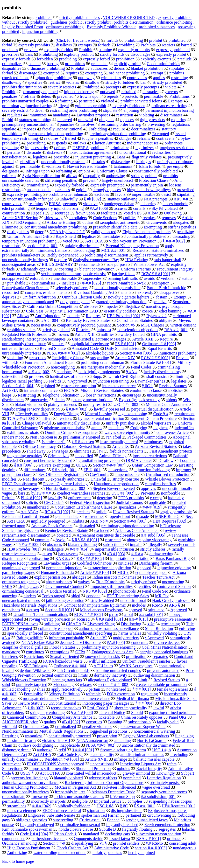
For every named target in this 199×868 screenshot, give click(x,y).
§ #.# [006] (23, 465)
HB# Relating (137, 260)
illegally (155, 544)
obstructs (54, 544)
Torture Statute (30, 703)
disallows (64, 45)
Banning (115, 722)
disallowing (12, 82)
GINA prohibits (164, 334)
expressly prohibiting (25, 194)
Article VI (98, 638)
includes (139, 605)
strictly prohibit (98, 22)
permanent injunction (64, 568)
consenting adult (183, 843)
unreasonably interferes (22, 353)
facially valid (168, 722)
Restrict (139, 250)
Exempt (180, 297)
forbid (7, 45)
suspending (100, 358)
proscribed (186, 190)
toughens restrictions (177, 148)
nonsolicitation (14, 157)
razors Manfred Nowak (126, 283)
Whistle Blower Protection (167, 479)
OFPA (80, 652)
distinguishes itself (126, 811)
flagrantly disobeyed (37, 825)
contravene (165, 138)
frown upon (85, 213)
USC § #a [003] (127, 404)
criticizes (125, 563)
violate (171, 87)
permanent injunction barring (170, 110)
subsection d (12, 376)
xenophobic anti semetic (120, 222)
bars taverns (68, 554)
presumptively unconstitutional (28, 124)
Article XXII (143, 339)
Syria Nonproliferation (41, 176)
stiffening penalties (61, 180)
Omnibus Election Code (82, 297)
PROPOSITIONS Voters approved (56, 764)
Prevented (24, 629)
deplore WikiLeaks (35, 671)
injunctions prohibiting (177, 353)
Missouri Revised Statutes (102, 390)
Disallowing (131, 624)
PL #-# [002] (31, 498)
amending (123, 741)
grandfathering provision (99, 460)
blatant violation (28, 404)
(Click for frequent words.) (78, 40)
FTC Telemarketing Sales (128, 596)
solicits (32, 502)
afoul (129, 614)
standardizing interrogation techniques (34, 339)
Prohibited (91, 87)
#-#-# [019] (152, 507)
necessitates (41, 325)
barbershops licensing (50, 839)
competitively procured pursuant (84, 325)
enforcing (187, 629)
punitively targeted (32, 685)
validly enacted (104, 232)
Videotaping (63, 685)
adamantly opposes (37, 269)
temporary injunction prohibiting (29, 241)
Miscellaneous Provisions (101, 610)
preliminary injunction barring (27, 106)
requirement (184, 414)
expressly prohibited (173, 50)
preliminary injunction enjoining (109, 647)
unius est (104, 330)
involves (88, 124)
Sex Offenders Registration (61, 474)
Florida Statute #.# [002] (66, 488)
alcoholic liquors (100, 353)
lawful (159, 708)
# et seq (33, 610)
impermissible (143, 194)
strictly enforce (143, 582)
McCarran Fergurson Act (75, 787)
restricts (168, 45)
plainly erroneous (62, 404)
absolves (91, 306)
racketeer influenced (119, 787)
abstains (98, 162)
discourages (140, 54)
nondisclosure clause (76, 829)
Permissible (34, 694)
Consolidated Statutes (135, 320)
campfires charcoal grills (23, 647)
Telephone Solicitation (61, 395)
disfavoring (121, 162)
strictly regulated (56, 330)
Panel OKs (178, 717)
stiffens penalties (182, 227)
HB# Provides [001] (24, 549)
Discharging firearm (156, 563)
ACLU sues (103, 666)
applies (159, 78)
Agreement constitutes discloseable (106, 535)
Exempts (175, 101)
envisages (60, 451)
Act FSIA (10, 390)
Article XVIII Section (20, 218)
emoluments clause (146, 390)
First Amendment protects (171, 451)
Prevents (148, 493)
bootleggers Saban (119, 204)
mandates (116, 428)
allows (72, 176)
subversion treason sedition (159, 834)
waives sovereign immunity (127, 432)
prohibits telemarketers (21, 255)
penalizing (185, 232)
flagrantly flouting (137, 829)
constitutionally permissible (118, 288)
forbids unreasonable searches (79, 797)
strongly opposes (107, 190)
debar (39, 110)
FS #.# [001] (125, 344)
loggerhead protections (109, 731)
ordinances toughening (21, 582)
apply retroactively (67, 689)
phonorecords (125, 591)
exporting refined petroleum (173, 713)
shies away (54, 218)
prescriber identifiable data (115, 227)
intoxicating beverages (21, 488)
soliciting (52, 624)
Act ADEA (42, 755)
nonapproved (13, 278)
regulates (15, 115)
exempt (157, 73)
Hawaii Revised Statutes (87, 166)
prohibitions (75, 64)
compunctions (14, 839)
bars (22, 493)
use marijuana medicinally (103, 367)
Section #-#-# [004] (18, 386)
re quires (51, 138)
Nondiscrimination (18, 731)
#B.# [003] (116, 554)
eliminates (83, 451)
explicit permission (50, 577)
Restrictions (34, 657)
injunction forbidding (152, 470)
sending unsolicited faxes (147, 820)
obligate (166, 320)
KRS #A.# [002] (90, 558)
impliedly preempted (48, 521)
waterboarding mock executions (60, 853)
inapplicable (70, 745)
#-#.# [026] (92, 283)
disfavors (55, 152)
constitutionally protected (70, 736)
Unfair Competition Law (152, 465)
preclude (185, 59)
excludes (102, 194)
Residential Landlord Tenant (26, 516)
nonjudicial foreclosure (90, 344)
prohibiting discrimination (106, 255)
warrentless (94, 516)
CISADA (74, 624)
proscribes (11, 54)
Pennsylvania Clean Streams (26, 288)
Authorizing (17, 853)
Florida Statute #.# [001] (151, 362)
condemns (140, 643)
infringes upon (38, 171)
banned (34, 64)
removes (169, 218)
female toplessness (173, 689)
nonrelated (132, 778)
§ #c (151, 624)
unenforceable (65, 278)
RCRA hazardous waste (63, 661)
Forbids (55, 381)
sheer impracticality (131, 708)
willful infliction (102, 661)
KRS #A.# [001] (85, 540)
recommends (90, 264)
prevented (65, 96)
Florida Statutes (62, 647)
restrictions (11, 246)
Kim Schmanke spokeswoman (27, 829)
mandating (62, 115)
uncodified (84, 456)
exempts (85, 45)
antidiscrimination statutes (142, 755)
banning (105, 50)
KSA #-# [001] (149, 839)
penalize (159, 302)
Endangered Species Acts (112, 652)
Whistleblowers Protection (24, 680)
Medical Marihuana (133, 699)
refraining (64, 171)
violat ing (15, 358)
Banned (113, 820)
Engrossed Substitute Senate (51, 815)
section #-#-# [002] (114, 685)
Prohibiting (48, 54)
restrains (35, 204)
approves (148, 488)
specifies (35, 82)
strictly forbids (112, 54)
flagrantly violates (147, 157)
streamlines (17, 806)
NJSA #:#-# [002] (101, 745)
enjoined (48, 386)
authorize (45, 750)
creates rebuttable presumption (161, 685)
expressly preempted (108, 185)
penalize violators (97, 727)
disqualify (91, 176)
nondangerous (185, 848)
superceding (63, 820)
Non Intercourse (44, 437)
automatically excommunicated (28, 302)
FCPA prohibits (131, 498)
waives (84, 582)
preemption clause (17, 474)
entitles (145, 586)
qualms (50, 722)
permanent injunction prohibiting (56, 134)
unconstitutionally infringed (30, 199)
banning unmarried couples (118, 671)
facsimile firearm (22, 741)
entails (126, 292)
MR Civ (162, 596)
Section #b (126, 325)
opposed (144, 568)
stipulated (156, 610)
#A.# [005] (116, 643)
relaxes (86, 685)
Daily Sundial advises (123, 348)
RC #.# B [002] (57, 512)
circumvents (157, 222)
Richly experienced (62, 255)
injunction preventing (93, 157)
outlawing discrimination (154, 675)
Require (166, 339)
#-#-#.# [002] (39, 372)
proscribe (61, 157)
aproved (136, 610)
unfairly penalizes (107, 853)
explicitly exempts (156, 59)
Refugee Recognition (20, 563)
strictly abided (102, 600)
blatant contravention (97, 269)
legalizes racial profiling (22, 381)
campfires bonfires (160, 484)
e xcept (156, 498)
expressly (145, 292)
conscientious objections (138, 330)
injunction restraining (111, 381)
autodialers (78, 218)
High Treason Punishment (29, 848)
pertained (133, 815)
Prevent (182, 358)
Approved (179, 610)
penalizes (10, 96)
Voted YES (133, 213)
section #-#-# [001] (43, 246)
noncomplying (63, 367)
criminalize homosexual (80, 825)
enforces (9, 176)
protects (131, 96)
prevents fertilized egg (29, 778)
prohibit (156, 40)
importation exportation (130, 558)
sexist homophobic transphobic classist (73, 274)
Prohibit (86, 50)
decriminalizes (143, 129)
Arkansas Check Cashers (52, 526)
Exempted (161, 134)
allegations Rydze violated (110, 680)
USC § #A (105, 806)
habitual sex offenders (68, 376)
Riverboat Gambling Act (94, 292)
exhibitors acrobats (23, 432)
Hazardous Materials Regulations (30, 605)
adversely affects (103, 778)
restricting (179, 78)
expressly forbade (70, 185)
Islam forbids (150, 166)
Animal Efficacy (113, 456)
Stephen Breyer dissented (114, 488)
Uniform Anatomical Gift (28, 236)
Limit (143, 680)
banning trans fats (67, 680)
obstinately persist (165, 783)
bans (29, 54)
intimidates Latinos (51, 250)
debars (119, 68)
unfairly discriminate (82, 246)
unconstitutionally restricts (63, 162)
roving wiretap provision (50, 619)
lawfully (55, 498)
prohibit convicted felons (141, 101)
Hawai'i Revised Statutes (133, 512)
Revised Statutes (173, 386)
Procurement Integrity (175, 269)
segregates (167, 829)
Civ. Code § (54, 502)
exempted (51, 73)
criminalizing (37, 185)
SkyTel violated (165, 208)
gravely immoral (136, 773)
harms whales (130, 633)
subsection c (118, 470)
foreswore (40, 797)
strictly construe (126, 479)
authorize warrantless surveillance (30, 783)
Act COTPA (50, 773)
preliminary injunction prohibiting (118, 134)
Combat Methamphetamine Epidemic (95, 605)
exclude (73, 316)
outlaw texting (161, 554)
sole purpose (117, 264)
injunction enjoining (174, 568)
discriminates (171, 115)
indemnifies (184, 428)
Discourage (60, 213)
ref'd (62, 750)
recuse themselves (66, 708)
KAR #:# (63, 558)
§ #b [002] (93, 199)
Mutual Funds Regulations (61, 731)
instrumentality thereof (119, 442)
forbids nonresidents (126, 451)
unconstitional (102, 764)
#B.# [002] (71, 722)
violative (90, 204)
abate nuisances (59, 582)
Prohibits (148, 45)
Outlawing (173, 213)
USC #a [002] (123, 493)
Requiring (10, 736)
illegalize (132, 306)
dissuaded (87, 526)
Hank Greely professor (171, 600)
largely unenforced (117, 180)
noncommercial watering (154, 731)
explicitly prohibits (134, 50)
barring (53, 64)
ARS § (174, 605)
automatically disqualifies (78, 423)
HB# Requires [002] (169, 521)
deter (39, 232)
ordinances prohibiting (65, 27)
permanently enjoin (147, 185)
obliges (125, 138)
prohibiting (134, 40)
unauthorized (38, 507)
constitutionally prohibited (156, 171)
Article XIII (85, 334)
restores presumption (79, 386)
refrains (144, 138)
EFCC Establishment (20, 484)
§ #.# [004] (145, 703)
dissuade (34, 152)
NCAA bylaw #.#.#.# (67, 232)
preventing (156, 124)
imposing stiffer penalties (111, 586)
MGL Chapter (153, 325)
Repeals (38, 213)
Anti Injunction (48, 316)
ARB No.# (99, 521)
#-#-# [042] (42, 806)
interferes (10, 657)
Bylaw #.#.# (157, 316)
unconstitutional (133, 152)
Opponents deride (88, 839)
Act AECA (29, 512)
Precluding (179, 755)
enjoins (84, 171)
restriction (125, 115)
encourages (131, 395)
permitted (87, 101)
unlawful (86, 120)
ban (143, 82)
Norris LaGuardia (152, 741)
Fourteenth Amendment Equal (50, 362)
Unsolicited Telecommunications (41, 614)
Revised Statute (53, 348)
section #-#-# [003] (151, 848)
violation (54, 166)
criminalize (120, 148)
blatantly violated (68, 778)
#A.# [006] (99, 208)
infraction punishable (66, 638)
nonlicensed (116, 689)
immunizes (38, 115)
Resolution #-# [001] (62, 759)
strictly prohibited (33, 22)
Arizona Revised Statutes (156, 446)
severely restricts (62, 87)
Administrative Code (111, 848)
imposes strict (37, 148)
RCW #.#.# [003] (156, 358)
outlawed (108, 92)
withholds (10, 362)
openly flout (120, 516)
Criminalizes (59, 456)
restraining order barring (121, 124)
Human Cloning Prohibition (25, 787)
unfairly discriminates (20, 759)
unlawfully (69, 199)
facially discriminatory (162, 372)
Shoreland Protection (93, 769)
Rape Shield (66, 236)
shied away (36, 451)
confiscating (39, 558)
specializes (127, 507)
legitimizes (145, 148)
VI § (103, 843)
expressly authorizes (67, 479)
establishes (11, 610)
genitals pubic (67, 516)
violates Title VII (56, 741)
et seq (47, 554)
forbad (8, 73)
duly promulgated (75, 302)
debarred (65, 120)
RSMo (158, 605)
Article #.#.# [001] (95, 572)
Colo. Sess (35, 311)
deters (46, 96)
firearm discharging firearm (123, 750)
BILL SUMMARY (57, 264)
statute (187, 278)
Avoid (61, 540)
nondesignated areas (19, 264)
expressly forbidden (129, 106)
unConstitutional (62, 703)
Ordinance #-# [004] (71, 666)
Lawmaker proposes (93, 115)
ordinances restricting (169, 106)
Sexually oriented (65, 657)
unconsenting (173, 582)
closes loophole (175, 204)
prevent (89, 180)
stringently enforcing (47, 713)
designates (11, 171)
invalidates (112, 236)
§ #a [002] (36, 708)
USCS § (27, 773)
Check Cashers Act (72, 848)
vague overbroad (156, 787)
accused (83, 619)
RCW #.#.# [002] (88, 614)
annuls (97, 428)
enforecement (79, 498)
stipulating (186, 194)
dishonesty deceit (16, 750)
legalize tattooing (133, 414)
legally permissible (176, 512)
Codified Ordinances (94, 563)
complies (135, 801)
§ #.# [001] (142, 689)
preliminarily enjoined (82, 437)
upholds (123, 769)
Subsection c (13, 769)
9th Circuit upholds (74, 671)
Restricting (27, 395)
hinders (30, 596)
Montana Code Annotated (167, 404)
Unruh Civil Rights (124, 376)
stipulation (96, 811)
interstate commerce (119, 386)
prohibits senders (21, 330)
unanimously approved (21, 568)
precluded (99, 64)
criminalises (111, 78)
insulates (69, 283)
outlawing (86, 78)
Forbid (8, 120)
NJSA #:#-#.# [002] (63, 353)
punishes (67, 124)
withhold (9, 727)
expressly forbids (16, 59)
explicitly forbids (59, 50)
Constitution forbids (164, 64)
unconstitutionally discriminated (149, 745)
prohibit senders (126, 843)
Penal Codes (141, 367)
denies (60, 400)
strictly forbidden (120, 82)
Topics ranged (53, 596)
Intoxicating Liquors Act (140, 764)
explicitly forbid (127, 64)
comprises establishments (46, 292)
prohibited (43, 18)
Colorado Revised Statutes (84, 446)
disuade (143, 516)
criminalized (66, 727)
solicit (101, 512)
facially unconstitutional (62, 129)
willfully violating (162, 633)
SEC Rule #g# (36, 666)
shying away (29, 586)
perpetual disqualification (152, 409)
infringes (144, 162)
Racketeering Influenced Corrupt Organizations (104, 783)
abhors (171, 400)
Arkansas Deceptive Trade (113, 792)
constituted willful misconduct (91, 773)
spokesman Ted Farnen (100, 815)
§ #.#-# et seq (83, 442)
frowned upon (14, 526)
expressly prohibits (34, 45)
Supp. (97, 376)
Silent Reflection (159, 629)
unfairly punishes (120, 423)
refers (172, 764)
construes (94, 722)
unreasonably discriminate (24, 344)
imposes (29, 129)
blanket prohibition (147, 68)
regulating (149, 694)
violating (147, 115)
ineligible (80, 801)
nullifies (108, 334)
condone (93, 596)
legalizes (40, 157)
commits (42, 540)
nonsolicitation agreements (91, 152)
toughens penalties (98, 138)
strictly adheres (153, 549)
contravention (13, 213)
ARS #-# (181, 199)
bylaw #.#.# (41, 493)
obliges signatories (31, 820)
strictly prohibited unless (79, 18)
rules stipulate (14, 797)
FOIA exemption (121, 694)
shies (41, 689)
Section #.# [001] (59, 610)
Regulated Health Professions (27, 334)
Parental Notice (112, 713)
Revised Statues (167, 680)
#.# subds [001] (65, 470)
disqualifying (82, 843)
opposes (127, 120)
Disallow (166, 460)
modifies (9, 479)
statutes (58, 344)
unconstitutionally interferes (25, 792)
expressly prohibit (171, 54)
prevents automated (163, 671)
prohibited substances (157, 27)
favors (120, 194)
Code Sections (105, 218)
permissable (30, 166)
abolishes (175, 390)
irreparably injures (70, 792)
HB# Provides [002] (123, 316)
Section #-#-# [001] (130, 521)
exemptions (60, 652)
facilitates (109, 213)
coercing (66, 269)
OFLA (81, 465)
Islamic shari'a (53, 442)
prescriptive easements (173, 619)
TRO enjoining (28, 222)
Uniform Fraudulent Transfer (146, 661)
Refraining (64, 101)
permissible (154, 96)
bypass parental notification (101, 418)
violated (108, 101)
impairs (136, 544)
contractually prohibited (147, 236)
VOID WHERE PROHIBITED (129, 18)
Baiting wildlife (30, 638)
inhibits (78, 521)
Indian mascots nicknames (114, 577)
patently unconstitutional (92, 400)
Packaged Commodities (147, 437)
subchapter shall (168, 260)
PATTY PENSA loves (20, 624)
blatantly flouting (83, 544)
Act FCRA (16, 521)
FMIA (7, 586)
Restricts (83, 330)
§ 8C (124, 806)
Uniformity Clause (112, 171)
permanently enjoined (40, 92)
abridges (79, 577)
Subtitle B (108, 829)
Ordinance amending (19, 843)
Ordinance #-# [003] (159, 344)
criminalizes (12, 64)
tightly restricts (152, 120)
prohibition (125, 59)
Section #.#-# (54, 843)
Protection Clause (154, 180)
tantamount (123, 166)
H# (5, 614)
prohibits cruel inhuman (69, 194)
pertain (94, 689)
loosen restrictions (101, 395)
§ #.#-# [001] (83, 750)
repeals (113, 96)
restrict (54, 82)
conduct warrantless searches (81, 493)
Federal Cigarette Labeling (65, 484)
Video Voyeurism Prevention (133, 241)
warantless (34, 736)
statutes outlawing (122, 199)
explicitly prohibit (79, 54)
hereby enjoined (142, 853)
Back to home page (18, 861)
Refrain (8, 498)
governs (171, 92)
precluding (68, 59)
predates (83, 512)
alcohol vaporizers (156, 423)
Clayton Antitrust (107, 143)
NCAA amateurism (92, 741)
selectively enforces (72, 288)
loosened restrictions (150, 456)
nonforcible (171, 493)
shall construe (158, 376)
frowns (63, 334)
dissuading (181, 236)
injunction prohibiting (40, 32)
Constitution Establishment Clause (84, 507)
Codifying (139, 428)
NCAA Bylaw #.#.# (38, 643)
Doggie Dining (66, 414)
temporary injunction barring (60, 208)
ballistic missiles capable (154, 759)
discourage (28, 73)
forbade (104, 45)
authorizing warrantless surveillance (109, 629)
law (100, 451)
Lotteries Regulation (164, 778)
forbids (112, 40)
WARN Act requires (136, 666)
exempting (94, 73)
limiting (182, 376)
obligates (107, 120)
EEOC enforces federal (62, 811)
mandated (91, 834)
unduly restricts (126, 638)
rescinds (65, 418)
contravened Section (174, 586)
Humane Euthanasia (58, 572)
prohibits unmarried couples (25, 101)
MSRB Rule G (167, 516)
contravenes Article (173, 432)
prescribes (38, 358)
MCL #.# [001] (114, 250)
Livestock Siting (101, 624)
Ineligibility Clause (68, 358)
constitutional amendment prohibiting (56, 227)
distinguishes (18, 232)
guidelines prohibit (66, 22)
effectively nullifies (32, 414)
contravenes (137, 78)
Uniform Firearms (136, 269)
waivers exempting (54, 465)
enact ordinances (21, 274)
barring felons (123, 274)
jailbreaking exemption (65, 600)
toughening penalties (24, 456)
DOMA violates (139, 460)
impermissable (127, 474)
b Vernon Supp (122, 797)
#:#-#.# (137, 554)
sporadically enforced (25, 633)
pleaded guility (102, 755)
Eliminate (10, 227)
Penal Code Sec (155, 591)
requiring (179, 120)
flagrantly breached (122, 825)
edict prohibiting (16, 208)
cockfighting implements (99, 372)
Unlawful (98, 479)
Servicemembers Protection (167, 825)
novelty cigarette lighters (129, 297)
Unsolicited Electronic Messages (99, 339)
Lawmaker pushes (150, 381)
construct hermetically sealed (48, 460)
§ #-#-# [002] (174, 241)
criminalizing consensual (23, 591)
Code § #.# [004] (34, 834)
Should (137, 713)
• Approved (154, 638)
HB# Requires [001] (179, 806)
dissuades (150, 92)
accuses (121, 208)
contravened (12, 204)
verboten (168, 278)
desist (166, 194)
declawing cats (118, 834)
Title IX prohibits (110, 582)
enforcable (39, 278)
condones (65, 372)
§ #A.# (132, 372)
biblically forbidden (74, 806)
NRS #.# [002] (95, 591)
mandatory (11, 652)
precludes (10, 50)
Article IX (120, 446)
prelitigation (136, 657)
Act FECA (94, 241)
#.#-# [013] (139, 619)
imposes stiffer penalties (49, 769)
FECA (69, 390)
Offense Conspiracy (39, 446)
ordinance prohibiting (174, 22)
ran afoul (114, 437)
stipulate (110, 110)
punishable (16, 283)
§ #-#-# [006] (30, 544)
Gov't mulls (99, 474)
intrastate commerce (41, 390)
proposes (36, 376)
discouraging (84, 250)
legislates (179, 381)
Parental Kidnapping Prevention (132, 246)
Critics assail (90, 820)
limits (83, 675)
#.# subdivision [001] (159, 797)
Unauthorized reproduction (116, 484)
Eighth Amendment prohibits (146, 232)
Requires (93, 316)
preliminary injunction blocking (128, 526)
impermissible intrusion (115, 549)
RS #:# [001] (145, 806)
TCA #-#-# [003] (21, 418)
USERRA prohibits (88, 148)
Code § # (161, 414)
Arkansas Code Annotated (137, 530)
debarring (148, 204)
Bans (121, 157)
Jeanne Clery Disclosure (81, 643)
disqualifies (12, 68)
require (119, 129)
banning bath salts (123, 278)
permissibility (13, 801)
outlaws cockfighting (36, 745)
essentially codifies (120, 311)
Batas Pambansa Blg (173, 558)
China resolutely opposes (142, 717)
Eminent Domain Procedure (154, 418)
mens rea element (22, 811)
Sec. (189, 516)
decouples (93, 554)
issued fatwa (120, 839)
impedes (111, 306)
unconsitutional (133, 600)
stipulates (176, 68)
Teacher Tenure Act (158, 577)
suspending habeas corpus (170, 801)
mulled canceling (16, 689)
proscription (107, 736)
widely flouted (133, 334)
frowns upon (90, 96)
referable (93, 694)
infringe (121, 759)
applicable (158, 502)
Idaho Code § (66, 834)
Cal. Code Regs (70, 755)
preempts (113, 87)
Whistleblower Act (149, 264)
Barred (70, 138)
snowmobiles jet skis (102, 657)
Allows (23, 316)
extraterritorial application (109, 568)
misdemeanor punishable (65, 428)
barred (186, 45)
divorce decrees (167, 643)
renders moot (13, 437)
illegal (64, 106)
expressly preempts (143, 87)
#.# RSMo (154, 843)
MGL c (123, 572)
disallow (92, 82)
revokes (149, 218)
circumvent (11, 764)
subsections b (140, 722)
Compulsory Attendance (72, 717)
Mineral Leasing (99, 414)
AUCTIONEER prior (20, 722)
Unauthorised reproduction (168, 474)
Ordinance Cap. (36, 727)
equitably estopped (151, 572)
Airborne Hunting (61, 222)
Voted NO (71, 241)
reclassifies (161, 152)
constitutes (35, 652)
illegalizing (184, 736)
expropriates (88, 432)
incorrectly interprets (48, 801)
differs (47, 418)
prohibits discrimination (134, 22)
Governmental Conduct (65, 586)
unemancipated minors (21, 600)
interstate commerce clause (88, 699)
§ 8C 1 (147, 386)
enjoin (81, 190)
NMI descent (34, 479)
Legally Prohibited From (23, 27)
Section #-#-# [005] (136, 353)
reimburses (153, 442)
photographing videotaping (149, 540)
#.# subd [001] (151, 614)
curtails (139, 208)
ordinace (174, 839)
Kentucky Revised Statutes (88, 320)
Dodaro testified (63, 591)
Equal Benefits (159, 348)
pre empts (175, 166)
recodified (10, 292)
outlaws (80, 143)
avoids (149, 278)
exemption (161, 283)
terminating (170, 624)
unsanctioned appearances (48, 190)
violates (73, 82)
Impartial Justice (108, 801)
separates (160, 657)
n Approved (77, 381)
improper (184, 470)
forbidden (45, 59)
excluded (102, 530)
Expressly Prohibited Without (111, 27)
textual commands (57, 675)
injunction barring (79, 92)
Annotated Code (85, 348)
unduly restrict (95, 404)
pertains (14, 152)
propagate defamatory (41, 699)
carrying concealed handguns (164, 652)
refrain (29, 96)
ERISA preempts (63, 204)
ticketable (106, 717)
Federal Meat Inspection (90, 502)
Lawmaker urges (57, 563)
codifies (130, 218)
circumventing (159, 815)
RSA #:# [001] (176, 330)
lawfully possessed (109, 409)
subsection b (113, 544)
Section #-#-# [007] (109, 465)
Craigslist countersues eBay (96, 260)
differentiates (35, 470)
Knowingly (166, 773)
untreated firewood (18, 348)
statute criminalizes (168, 250)
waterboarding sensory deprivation (31, 409)
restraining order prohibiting (73, 110)
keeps (7, 395)
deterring (104, 498)
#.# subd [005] (153, 535)
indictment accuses (143, 143)
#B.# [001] (93, 470)
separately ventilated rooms (164, 792)
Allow (153, 213)
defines (60, 148)
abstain (161, 297)
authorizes (99, 68)
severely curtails (182, 544)
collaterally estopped (56, 629)
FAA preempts (156, 199)
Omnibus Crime (58, 432)
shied (76, 596)
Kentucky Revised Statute (67, 530)
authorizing (115, 176)
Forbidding (98, 129)
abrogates (181, 222)
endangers (55, 549)
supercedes (93, 278)
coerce (147, 311)
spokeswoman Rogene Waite (142, 727)
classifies (27, 162)
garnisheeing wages (18, 572)
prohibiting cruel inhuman (102, 362)
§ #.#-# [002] (77, 409)
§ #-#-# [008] (82, 713)
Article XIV (125, 358)
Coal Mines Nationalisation (165, 647)
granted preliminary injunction (121, 302)
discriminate (12, 558)
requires (72, 73)
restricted (113, 540)
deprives (9, 297)
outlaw (88, 222)
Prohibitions (180, 96)
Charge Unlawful (37, 423)
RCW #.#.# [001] (156, 274)
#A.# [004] (50, 320)
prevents (31, 50)
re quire (60, 260)
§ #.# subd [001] (109, 619)
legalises (89, 236)
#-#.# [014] (79, 549)
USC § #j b (161, 750)
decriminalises (43, 283)
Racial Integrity (149, 769)
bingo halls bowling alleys (149, 190)
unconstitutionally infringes (25, 260)
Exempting (153, 227)
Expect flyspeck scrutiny (139, 400)
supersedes (39, 400)
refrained (129, 92)
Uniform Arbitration (39, 297)
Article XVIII (96, 759)
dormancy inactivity (111, 675)
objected (63, 535)
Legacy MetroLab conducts (146, 736)
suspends (59, 143)
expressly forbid (96, 59)
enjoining (131, 110)
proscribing (36, 143)
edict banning (170, 311)
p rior (114, 614)
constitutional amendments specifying (81, 633)
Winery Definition (64, 694)
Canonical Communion (27, 717)
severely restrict (15, 110)
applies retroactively (151, 255)
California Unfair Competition (52, 306)
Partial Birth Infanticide (166, 288)
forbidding (126, 45)
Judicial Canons (130, 502)
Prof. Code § (98, 708)
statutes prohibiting (35, 120)
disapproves (169, 292)
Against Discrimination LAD (74, 311)
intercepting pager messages (106, 703)
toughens (161, 428)
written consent (183, 325)
